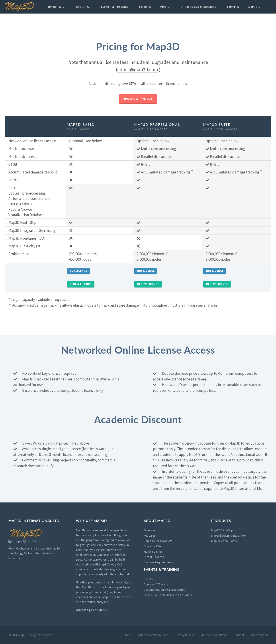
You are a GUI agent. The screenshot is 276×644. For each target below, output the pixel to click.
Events (148, 579)
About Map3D (259, 635)
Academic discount (104, 84)
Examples (232, 7)
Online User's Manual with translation (168, 595)
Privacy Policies (185, 635)
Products (83, 7)
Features (144, 7)
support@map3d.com (25, 541)
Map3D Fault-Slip (222, 530)
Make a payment (138, 99)
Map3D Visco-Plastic (224, 541)
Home (126, 635)
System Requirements (159, 562)
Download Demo (154, 546)
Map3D (254, 7)
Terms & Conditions (215, 635)
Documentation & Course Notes (164, 590)
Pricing (166, 7)
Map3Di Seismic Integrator (229, 536)
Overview (56, 7)
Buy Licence (78, 271)
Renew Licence (80, 284)
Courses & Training (156, 584)
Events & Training (115, 7)
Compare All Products (158, 541)
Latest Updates (154, 557)
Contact (239, 635)
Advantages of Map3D (92, 610)
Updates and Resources (198, 7)
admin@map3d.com (138, 69)
